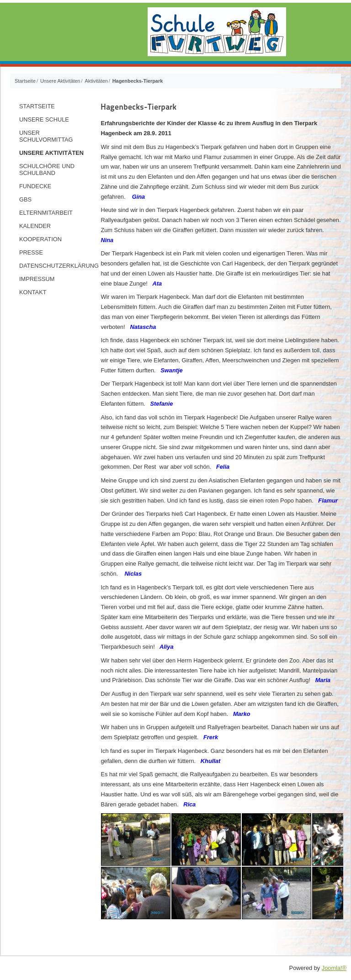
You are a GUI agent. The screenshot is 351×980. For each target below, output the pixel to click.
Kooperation (40, 239)
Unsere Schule (44, 119)
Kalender (35, 226)
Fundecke (35, 186)
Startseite (37, 106)
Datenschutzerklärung (56, 266)
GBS (25, 199)
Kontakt (33, 292)
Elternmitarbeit (46, 213)
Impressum (37, 279)
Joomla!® (334, 968)
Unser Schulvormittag (46, 136)
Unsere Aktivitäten (51, 153)
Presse (31, 252)
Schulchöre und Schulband (47, 170)
